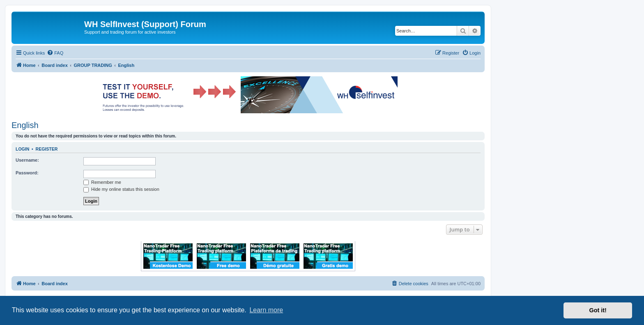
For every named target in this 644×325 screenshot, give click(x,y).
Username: (27, 160)
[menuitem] (55, 53)
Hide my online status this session (121, 189)
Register (47, 149)
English (25, 125)
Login (22, 149)
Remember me (102, 182)
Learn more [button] (266, 310)
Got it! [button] (598, 310)
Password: (27, 173)
